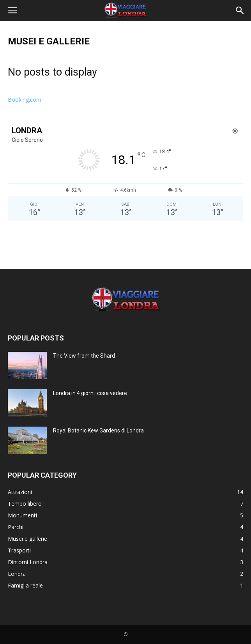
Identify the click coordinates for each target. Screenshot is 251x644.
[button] (12, 11)
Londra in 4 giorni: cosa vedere (90, 393)
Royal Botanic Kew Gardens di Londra (98, 431)
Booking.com (25, 100)
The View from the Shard (84, 356)
